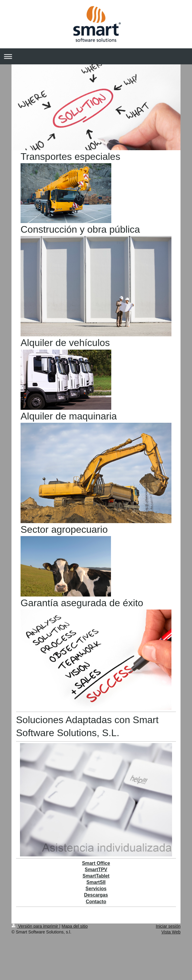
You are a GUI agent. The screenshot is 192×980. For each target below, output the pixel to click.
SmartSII (96, 882)
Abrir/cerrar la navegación (96, 56)
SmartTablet (96, 876)
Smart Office (96, 863)
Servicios (96, 889)
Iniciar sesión (168, 926)
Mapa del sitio (75, 926)
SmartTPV (96, 870)
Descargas (96, 895)
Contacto (96, 902)
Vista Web (171, 932)
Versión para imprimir (35, 926)
